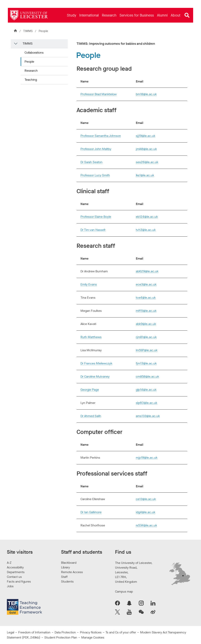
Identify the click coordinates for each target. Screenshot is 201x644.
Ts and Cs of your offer (121, 632)
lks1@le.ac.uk (145, 175)
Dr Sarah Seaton (91, 162)
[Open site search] (187, 15)
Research (31, 71)
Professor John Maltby (96, 149)
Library (65, 567)
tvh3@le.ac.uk (146, 230)
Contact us (14, 577)
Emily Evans (89, 284)
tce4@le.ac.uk (146, 298)
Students (67, 581)
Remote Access (72, 572)
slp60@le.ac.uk (147, 403)
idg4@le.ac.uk (146, 512)
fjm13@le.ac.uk (146, 363)
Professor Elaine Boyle (96, 217)
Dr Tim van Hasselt (93, 230)
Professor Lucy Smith (95, 175)
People (29, 62)
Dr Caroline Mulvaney (95, 376)
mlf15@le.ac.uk (146, 311)
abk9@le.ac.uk (146, 324)
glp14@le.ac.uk (146, 390)
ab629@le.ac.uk (147, 271)
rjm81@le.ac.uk (146, 337)
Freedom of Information (34, 632)
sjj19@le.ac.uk (146, 136)
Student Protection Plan (61, 637)
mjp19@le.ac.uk (147, 458)
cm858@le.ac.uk (147, 376)
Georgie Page (90, 390)
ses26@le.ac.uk (147, 162)
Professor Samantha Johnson (101, 136)
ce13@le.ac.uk (146, 499)
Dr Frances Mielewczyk (96, 363)
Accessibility (15, 567)
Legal (11, 632)
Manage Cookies (93, 637)
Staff (64, 577)
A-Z (9, 563)
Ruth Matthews (91, 337)
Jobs (10, 586)
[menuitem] (72, 15)
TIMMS (28, 31)
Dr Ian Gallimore (91, 512)
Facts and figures (19, 581)
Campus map (124, 591)
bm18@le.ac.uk (146, 94)
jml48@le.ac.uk (146, 149)
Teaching (31, 80)
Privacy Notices (91, 632)
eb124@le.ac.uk (147, 217)
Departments (16, 572)
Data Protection (65, 632)
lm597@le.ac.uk (147, 350)
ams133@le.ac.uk (148, 416)
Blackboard (69, 563)
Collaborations (34, 53)
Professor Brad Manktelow (99, 94)
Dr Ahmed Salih (91, 416)
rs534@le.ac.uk (146, 525)
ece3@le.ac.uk (146, 284)
